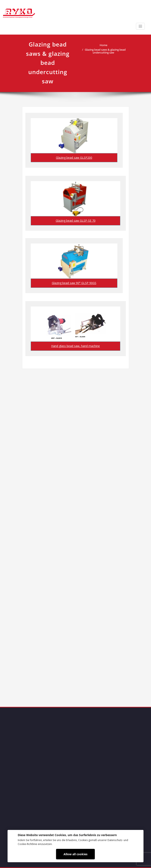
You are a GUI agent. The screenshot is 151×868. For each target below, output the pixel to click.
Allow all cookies (75, 854)
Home (103, 45)
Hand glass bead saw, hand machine (75, 346)
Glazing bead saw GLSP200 (74, 158)
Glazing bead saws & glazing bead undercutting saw (105, 51)
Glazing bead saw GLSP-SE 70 (76, 221)
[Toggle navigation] (140, 26)
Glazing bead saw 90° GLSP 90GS (74, 283)
